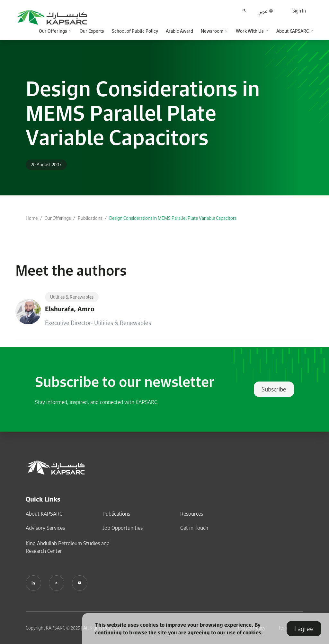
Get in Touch (194, 528)
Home (32, 218)
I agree (304, 629)
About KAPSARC (44, 514)
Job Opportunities (123, 528)
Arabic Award (179, 31)
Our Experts (92, 31)
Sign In (299, 11)
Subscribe (274, 389)
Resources (192, 514)
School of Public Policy (135, 31)
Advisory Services (45, 528)
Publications (90, 218)
